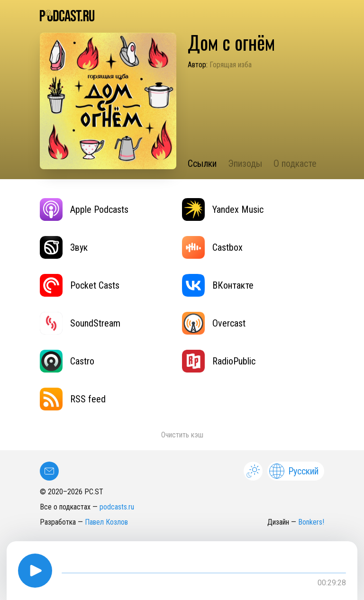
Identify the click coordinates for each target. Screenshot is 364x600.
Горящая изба (231, 65)
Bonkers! (311, 522)
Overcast (214, 323)
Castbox (212, 247)
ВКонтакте (218, 285)
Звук (64, 247)
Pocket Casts (80, 285)
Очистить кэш (182, 435)
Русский (294, 471)
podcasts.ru (117, 507)
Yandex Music (223, 209)
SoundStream (80, 323)
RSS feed (73, 399)
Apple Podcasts (84, 209)
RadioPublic (219, 361)
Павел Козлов (106, 522)
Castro (67, 361)
